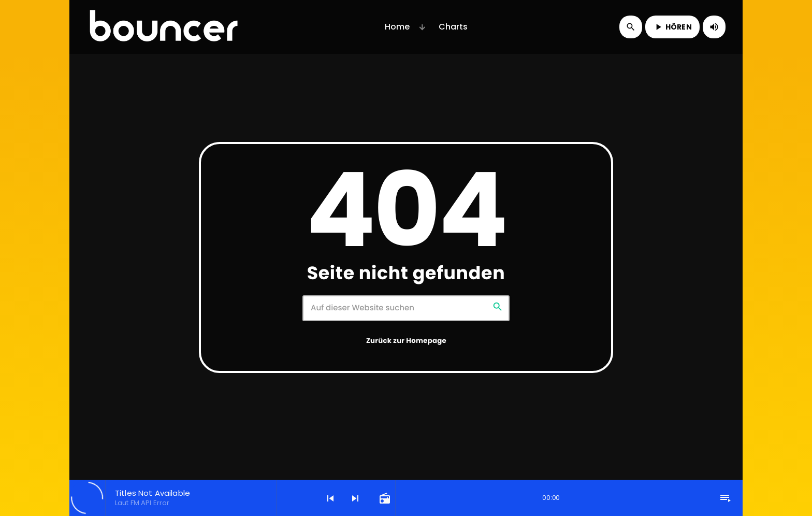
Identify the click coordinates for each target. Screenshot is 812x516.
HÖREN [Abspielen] (672, 27)
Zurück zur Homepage (406, 341)
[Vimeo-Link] (164, 27)
